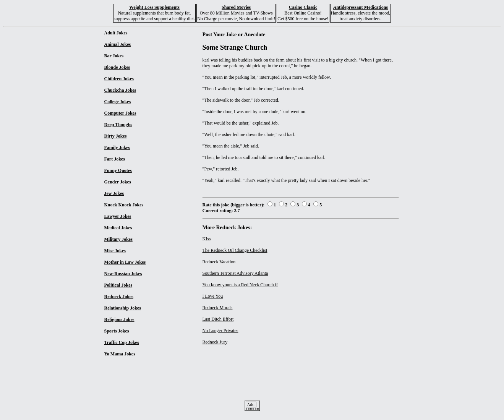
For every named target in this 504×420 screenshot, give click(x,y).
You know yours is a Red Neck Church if (240, 285)
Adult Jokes (116, 33)
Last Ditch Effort (218, 319)
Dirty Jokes (116, 136)
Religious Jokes (119, 319)
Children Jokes (119, 79)
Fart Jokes (115, 159)
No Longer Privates (220, 331)
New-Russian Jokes (123, 274)
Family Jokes (117, 148)
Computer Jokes (120, 113)
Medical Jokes (118, 228)
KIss (207, 239)
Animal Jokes (118, 44)
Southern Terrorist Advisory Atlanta (235, 273)
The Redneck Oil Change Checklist (235, 250)
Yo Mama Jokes (120, 354)
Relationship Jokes (123, 308)
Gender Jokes (118, 182)
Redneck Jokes (119, 297)
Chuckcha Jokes (120, 90)
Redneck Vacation (219, 262)
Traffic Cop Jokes (122, 342)
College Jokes (118, 102)
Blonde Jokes (117, 67)
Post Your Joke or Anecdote (234, 34)
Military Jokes (118, 239)
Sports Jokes (117, 331)
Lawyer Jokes (118, 216)
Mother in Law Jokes (125, 262)
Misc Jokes (115, 251)
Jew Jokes (114, 193)
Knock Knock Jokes (124, 205)
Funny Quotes (118, 170)
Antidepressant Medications (361, 7)
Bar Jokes (114, 56)
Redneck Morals (218, 308)
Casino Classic (303, 7)
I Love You (213, 296)
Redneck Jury (215, 342)
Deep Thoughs (118, 125)
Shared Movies (236, 7)
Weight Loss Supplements (154, 7)
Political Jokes (118, 285)
